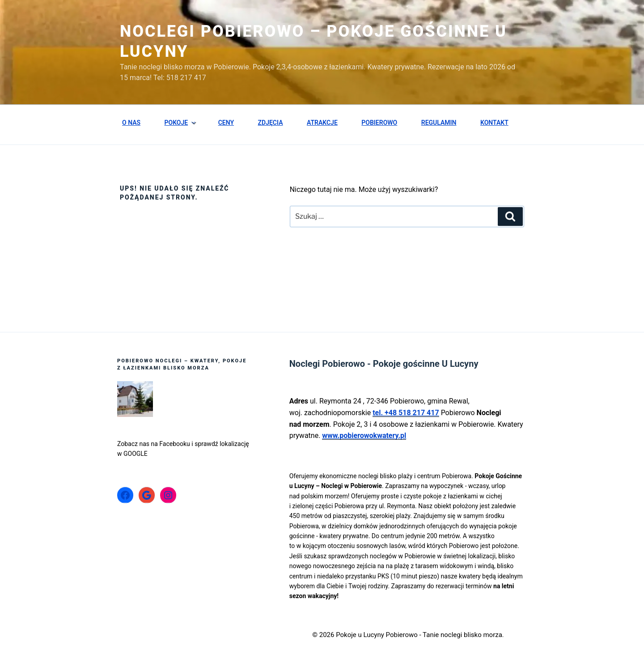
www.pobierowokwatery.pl (364, 435)
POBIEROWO (379, 123)
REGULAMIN (439, 123)
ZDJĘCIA (271, 123)
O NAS (131, 123)
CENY (226, 123)
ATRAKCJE (322, 123)
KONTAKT (494, 123)
